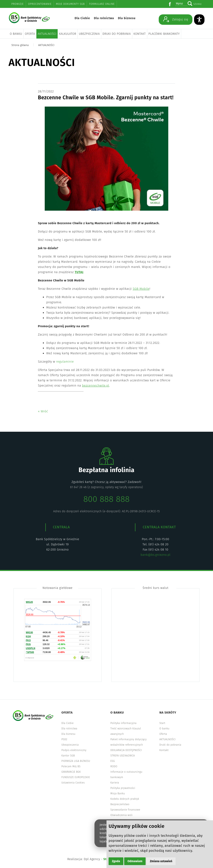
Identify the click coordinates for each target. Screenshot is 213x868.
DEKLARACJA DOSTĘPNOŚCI (126, 750)
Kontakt (140, 34)
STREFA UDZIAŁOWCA (123, 756)
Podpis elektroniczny (74, 750)
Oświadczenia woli (121, 815)
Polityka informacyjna (124, 723)
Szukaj (197, 4)
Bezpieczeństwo (120, 804)
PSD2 (64, 739)
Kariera (115, 783)
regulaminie (65, 362)
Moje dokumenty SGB (70, 4)
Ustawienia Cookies (73, 783)
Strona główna (20, 45)
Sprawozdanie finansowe (125, 810)
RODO (114, 766)
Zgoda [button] (116, 861)
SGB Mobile (141, 289)
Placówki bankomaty (164, 34)
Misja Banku (118, 793)
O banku (16, 34)
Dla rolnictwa (104, 18)
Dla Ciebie (82, 18)
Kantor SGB (68, 756)
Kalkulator (68, 34)
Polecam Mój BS (71, 766)
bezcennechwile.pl (95, 386)
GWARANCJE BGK (71, 772)
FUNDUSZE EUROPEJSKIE (76, 777)
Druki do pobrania (117, 34)
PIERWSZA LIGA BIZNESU (76, 761)
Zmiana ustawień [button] (161, 861)
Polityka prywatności (123, 788)
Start (162, 723)
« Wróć (43, 411)
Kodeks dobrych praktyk (125, 799)
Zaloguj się (176, 19)
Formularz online (102, 4)
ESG (113, 761)
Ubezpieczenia (89, 34)
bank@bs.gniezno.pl (155, 555)
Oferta (30, 34)
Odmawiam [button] (135, 861)
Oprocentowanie (40, 4)
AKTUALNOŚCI (47, 34)
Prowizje (18, 4)
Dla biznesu (127, 18)
